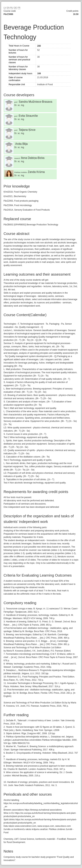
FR (19, 8)
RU (12, 8)
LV (5, 8)
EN (8, 8)
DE (16, 8)
